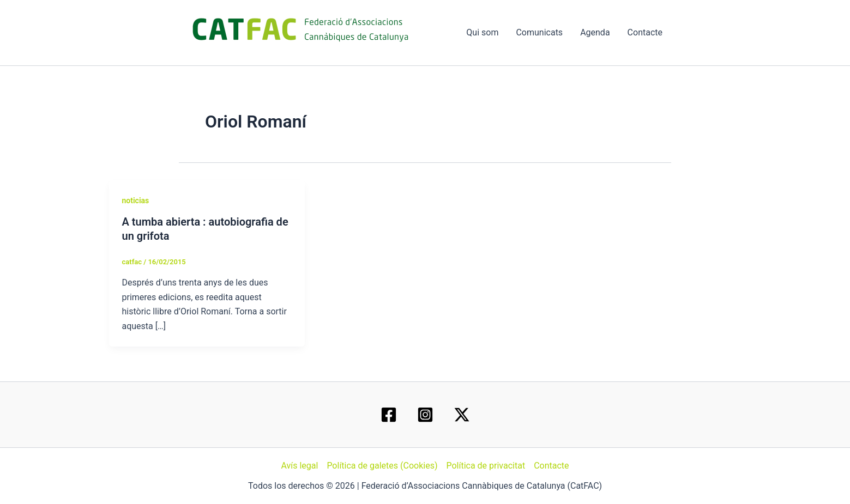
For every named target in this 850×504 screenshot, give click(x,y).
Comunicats (539, 32)
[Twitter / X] (462, 415)
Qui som (482, 32)
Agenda (595, 32)
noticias (136, 201)
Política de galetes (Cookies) (382, 466)
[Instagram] (425, 415)
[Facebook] (389, 415)
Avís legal (299, 466)
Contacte (645, 32)
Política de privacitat (486, 466)
